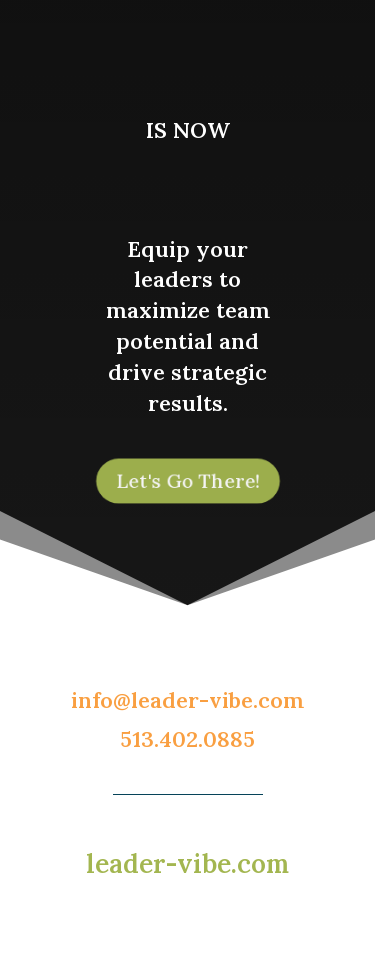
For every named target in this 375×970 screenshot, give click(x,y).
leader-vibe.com (187, 863)
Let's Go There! (187, 480)
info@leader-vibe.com (187, 700)
